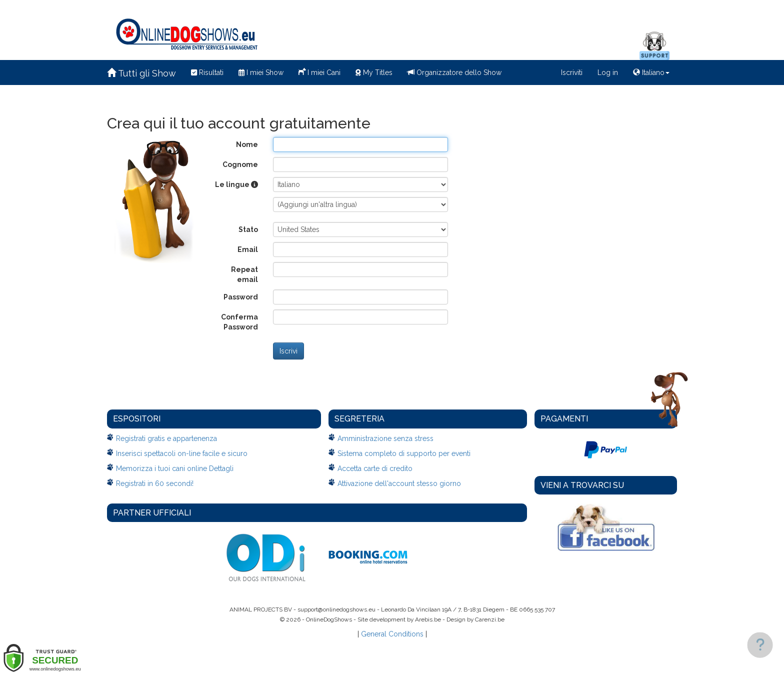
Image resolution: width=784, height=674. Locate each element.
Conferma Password (239, 322)
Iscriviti (572, 72)
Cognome (240, 164)
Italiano (651, 72)
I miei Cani (319, 71)
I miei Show (261, 72)
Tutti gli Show (141, 73)
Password (241, 297)
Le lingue (236, 184)
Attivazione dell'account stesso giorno (399, 483)
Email (248, 249)
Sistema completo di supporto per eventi (404, 453)
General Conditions (392, 634)
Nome (247, 144)
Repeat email (244, 274)
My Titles (374, 72)
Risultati (207, 72)
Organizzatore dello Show (454, 72)
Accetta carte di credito (375, 468)
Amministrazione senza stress (385, 438)
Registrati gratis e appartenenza (166, 438)
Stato (248, 229)
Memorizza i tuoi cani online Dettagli (175, 468)
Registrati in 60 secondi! (155, 483)
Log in (608, 72)
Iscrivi (288, 351)
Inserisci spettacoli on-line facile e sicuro (182, 453)
